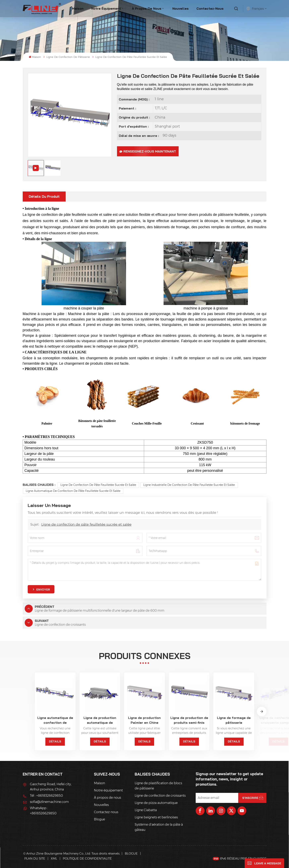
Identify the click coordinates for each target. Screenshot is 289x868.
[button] (262, 711)
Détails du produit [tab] (44, 196)
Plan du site (35, 858)
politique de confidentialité (87, 858)
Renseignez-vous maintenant (148, 151)
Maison (78, 8)
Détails (55, 741)
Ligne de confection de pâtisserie (68, 57)
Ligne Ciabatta (146, 810)
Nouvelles (181, 8)
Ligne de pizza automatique (156, 803)
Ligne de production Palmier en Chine (144, 720)
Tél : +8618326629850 (46, 796)
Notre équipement (106, 8)
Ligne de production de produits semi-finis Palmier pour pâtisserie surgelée (189, 720)
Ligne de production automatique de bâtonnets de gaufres (100, 720)
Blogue (99, 819)
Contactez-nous (210, 8)
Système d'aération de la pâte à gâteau (159, 827)
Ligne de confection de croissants (160, 796)
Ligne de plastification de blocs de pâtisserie (158, 786)
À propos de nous (147, 8)
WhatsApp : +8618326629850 (43, 811)
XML (54, 858)
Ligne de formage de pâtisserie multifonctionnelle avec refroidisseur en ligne (234, 720)
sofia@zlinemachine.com (49, 802)
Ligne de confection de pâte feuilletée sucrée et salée (98, 485)
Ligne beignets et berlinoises (156, 817)
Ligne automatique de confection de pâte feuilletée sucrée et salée (73, 491)
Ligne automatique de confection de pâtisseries (55, 720)
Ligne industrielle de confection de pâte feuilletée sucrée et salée (189, 485)
